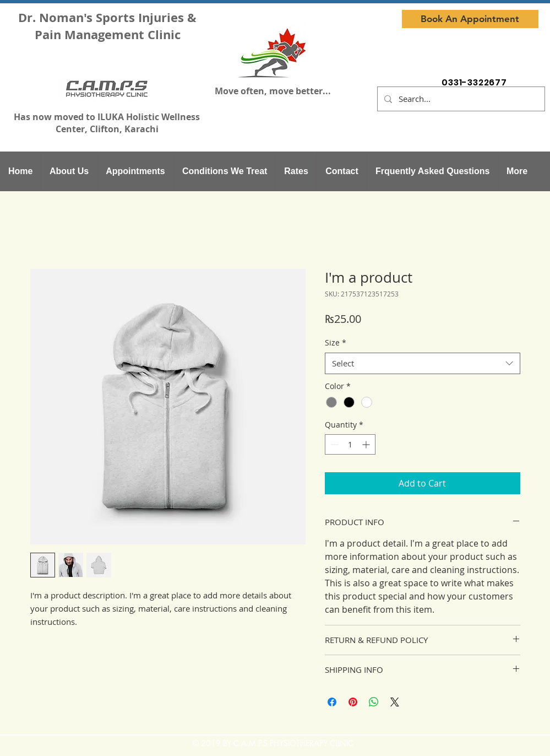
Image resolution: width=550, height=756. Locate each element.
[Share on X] (395, 702)
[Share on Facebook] (332, 702)
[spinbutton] (350, 444)
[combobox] (423, 363)
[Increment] (367, 444)
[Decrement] (333, 444)
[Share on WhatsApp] (374, 702)
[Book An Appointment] (470, 19)
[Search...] (460, 99)
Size (336, 342)
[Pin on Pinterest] (353, 702)
